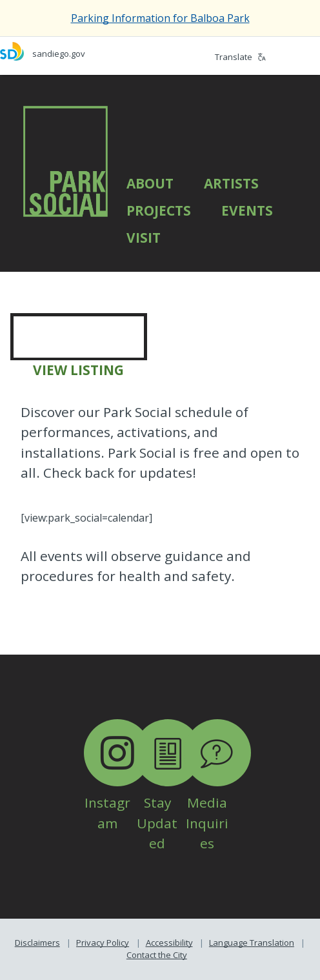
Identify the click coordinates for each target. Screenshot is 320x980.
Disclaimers (37, 943)
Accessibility (169, 943)
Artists (231, 183)
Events (247, 210)
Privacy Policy (103, 943)
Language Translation (252, 943)
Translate (240, 57)
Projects (159, 210)
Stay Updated (168, 802)
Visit (144, 238)
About (150, 183)
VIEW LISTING (78, 370)
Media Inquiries (217, 802)
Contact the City (157, 955)
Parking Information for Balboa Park (160, 18)
